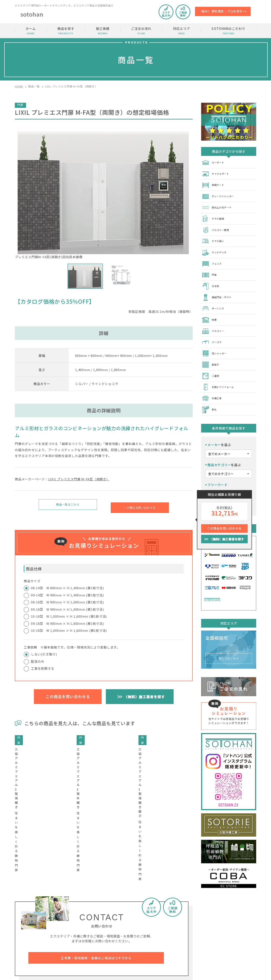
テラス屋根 (214, 215)
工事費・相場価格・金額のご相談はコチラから (96, 871)
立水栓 (211, 279)
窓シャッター (216, 342)
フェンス (213, 258)
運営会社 (231, 938)
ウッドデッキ (216, 247)
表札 (210, 395)
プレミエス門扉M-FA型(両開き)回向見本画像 (104, 193)
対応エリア (181, 31)
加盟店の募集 (234, 930)
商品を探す (66, 31)
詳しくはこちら (229, 641)
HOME (19, 86)
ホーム (31, 31)
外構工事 (213, 385)
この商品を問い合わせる (140, 505)
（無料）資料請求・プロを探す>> (223, 11)
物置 (210, 310)
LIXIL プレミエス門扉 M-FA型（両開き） (79, 479)
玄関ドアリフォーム (221, 374)
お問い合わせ (234, 922)
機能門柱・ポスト (219, 289)
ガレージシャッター (221, 194)
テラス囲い (214, 236)
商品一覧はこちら (68, 505)
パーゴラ (213, 332)
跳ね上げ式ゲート (219, 205)
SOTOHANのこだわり (229, 31)
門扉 (210, 268)
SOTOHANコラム (194, 938)
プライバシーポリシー (241, 946)
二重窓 (211, 363)
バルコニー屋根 (218, 226)
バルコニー (214, 321)
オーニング (214, 300)
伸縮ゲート (214, 183)
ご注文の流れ (141, 31)
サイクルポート (218, 173)
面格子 (211, 353)
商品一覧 (34, 86)
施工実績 (103, 31)
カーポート (214, 162)
